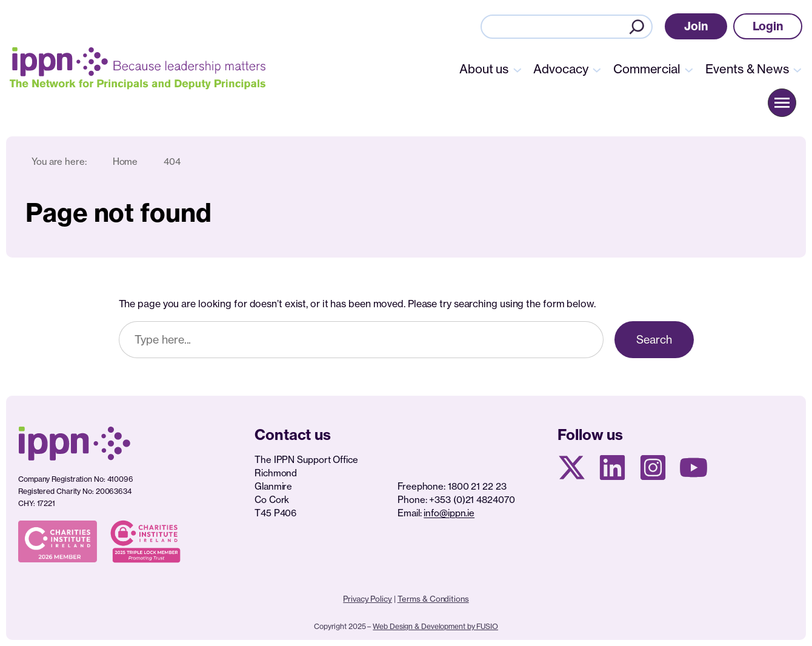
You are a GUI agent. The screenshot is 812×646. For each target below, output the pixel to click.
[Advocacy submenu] (597, 69)
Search (654, 339)
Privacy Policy (368, 599)
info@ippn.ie (449, 513)
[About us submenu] (517, 69)
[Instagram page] (653, 468)
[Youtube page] (694, 468)
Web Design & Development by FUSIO (435, 626)
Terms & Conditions (433, 599)
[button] (696, 26)
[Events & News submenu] (797, 69)
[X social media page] (572, 468)
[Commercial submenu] (689, 69)
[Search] (637, 27)
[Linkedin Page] (612, 468)
